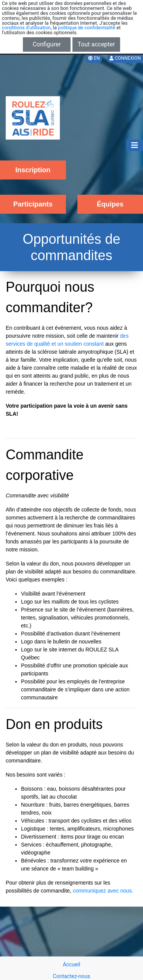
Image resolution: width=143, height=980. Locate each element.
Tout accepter (96, 44)
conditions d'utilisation (26, 28)
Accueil (72, 964)
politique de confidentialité (87, 28)
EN (94, 58)
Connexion (125, 58)
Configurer (47, 44)
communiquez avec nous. (103, 891)
